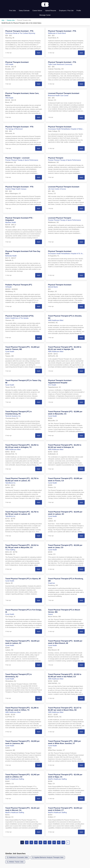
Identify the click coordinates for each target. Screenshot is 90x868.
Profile (79, 11)
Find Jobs (12, 11)
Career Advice (37, 11)
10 (63, 842)
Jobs (3, 20)
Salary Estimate (24, 11)
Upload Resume (51, 11)
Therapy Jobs (11, 20)
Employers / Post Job (66, 11)
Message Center (45, 15)
